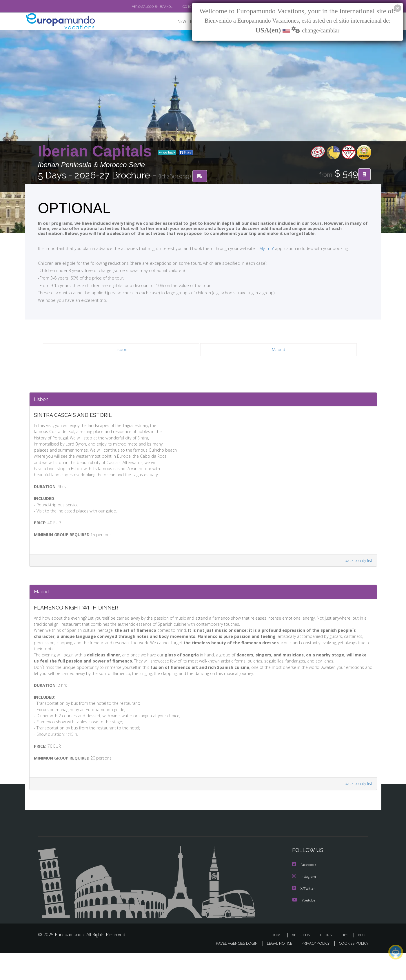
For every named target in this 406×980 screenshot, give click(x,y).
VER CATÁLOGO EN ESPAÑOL (139, 7)
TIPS (346, 962)
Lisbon (121, 350)
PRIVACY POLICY (313, 970)
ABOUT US (303, 962)
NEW (176, 22)
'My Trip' (255, 249)
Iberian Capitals (97, 152)
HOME (279, 962)
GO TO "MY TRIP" (185, 7)
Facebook (305, 893)
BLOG (363, 962)
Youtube (304, 927)
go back (167, 153)
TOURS (327, 962)
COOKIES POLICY (352, 970)
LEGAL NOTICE (275, 970)
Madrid (279, 350)
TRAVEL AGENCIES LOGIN (230, 970)
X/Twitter (304, 916)
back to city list (357, 576)
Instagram (305, 904)
